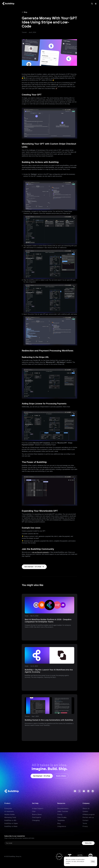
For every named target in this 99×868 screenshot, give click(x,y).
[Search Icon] (92, 4)
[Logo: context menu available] (9, 4)
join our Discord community (41, 552)
